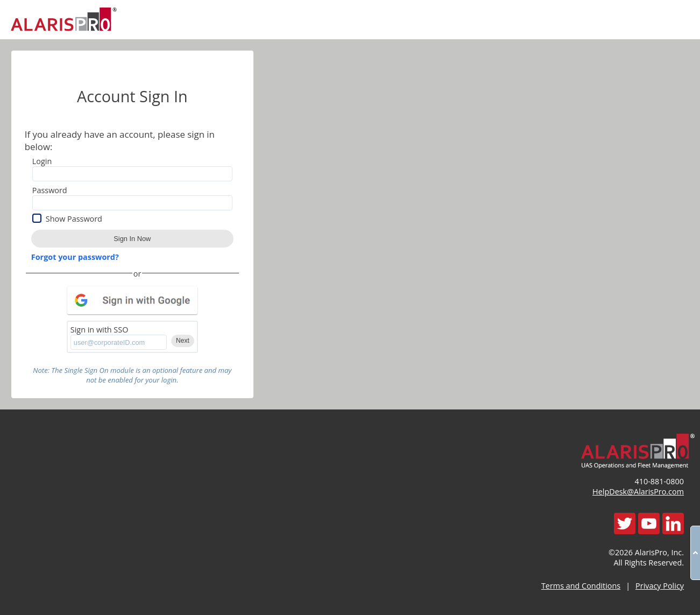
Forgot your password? (75, 257)
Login (42, 161)
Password (50, 190)
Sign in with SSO (100, 330)
